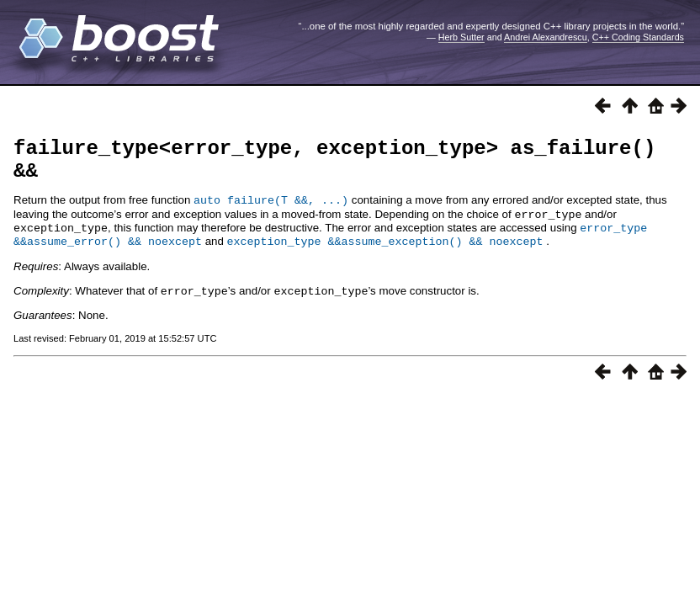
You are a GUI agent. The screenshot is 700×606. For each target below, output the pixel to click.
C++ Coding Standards (638, 37)
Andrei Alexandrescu (546, 37)
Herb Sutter (461, 37)
